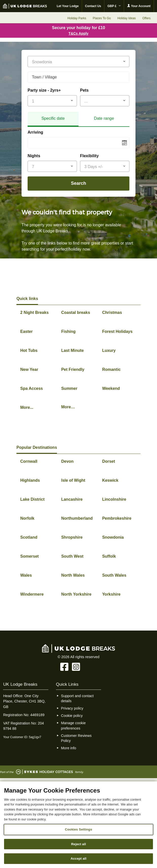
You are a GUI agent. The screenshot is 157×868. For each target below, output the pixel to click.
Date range (104, 118)
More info (69, 748)
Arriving (35, 132)
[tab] (53, 119)
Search (78, 183)
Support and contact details (77, 698)
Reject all (78, 844)
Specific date (53, 118)
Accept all (79, 859)
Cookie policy (72, 716)
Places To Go (102, 18)
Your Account (139, 6)
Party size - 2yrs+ (44, 90)
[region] (78, 825)
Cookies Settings (78, 829)
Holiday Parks (77, 18)
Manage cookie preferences (73, 725)
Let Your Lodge (68, 6)
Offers (146, 18)
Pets (84, 90)
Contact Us (93, 6)
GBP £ (114, 6)
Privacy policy (72, 708)
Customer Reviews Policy (76, 738)
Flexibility (89, 156)
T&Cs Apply (79, 33)
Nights (34, 156)
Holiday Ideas (126, 18)
